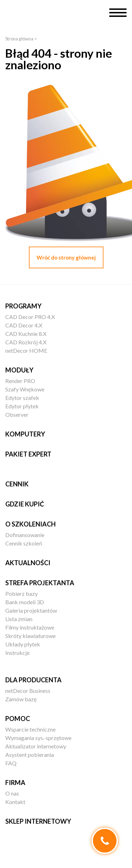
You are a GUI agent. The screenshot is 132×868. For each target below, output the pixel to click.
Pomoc (18, 719)
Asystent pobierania (30, 755)
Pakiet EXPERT (28, 454)
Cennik (17, 484)
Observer (17, 414)
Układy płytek (23, 644)
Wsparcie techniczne (30, 729)
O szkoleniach (30, 524)
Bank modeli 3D (25, 602)
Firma (15, 783)
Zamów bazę (21, 699)
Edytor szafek (22, 398)
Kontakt (15, 802)
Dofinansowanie (25, 535)
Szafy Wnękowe (25, 389)
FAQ (11, 763)
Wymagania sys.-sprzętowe (38, 738)
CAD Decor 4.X (24, 325)
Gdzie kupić (25, 504)
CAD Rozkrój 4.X (26, 342)
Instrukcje (17, 653)
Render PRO (20, 381)
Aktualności (28, 563)
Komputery (25, 434)
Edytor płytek (22, 406)
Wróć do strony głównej (66, 257)
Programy (23, 306)
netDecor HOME (26, 350)
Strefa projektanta (40, 583)
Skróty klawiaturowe (30, 636)
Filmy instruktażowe (30, 627)
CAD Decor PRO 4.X (30, 317)
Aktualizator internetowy (36, 746)
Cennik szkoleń (24, 543)
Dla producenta (33, 680)
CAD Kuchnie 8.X (26, 334)
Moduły (19, 370)
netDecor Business (28, 691)
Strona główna (19, 39)
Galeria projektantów (31, 610)
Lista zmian (19, 619)
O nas (12, 793)
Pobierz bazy (21, 593)
